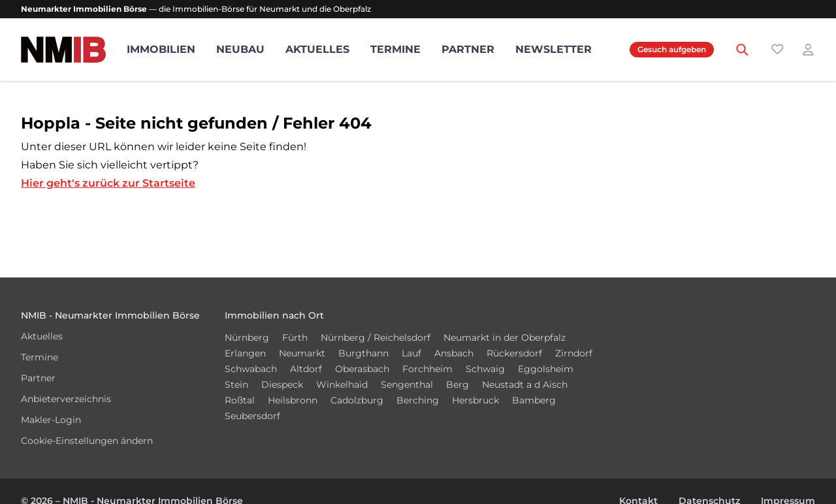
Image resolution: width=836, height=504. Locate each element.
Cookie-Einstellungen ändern (87, 441)
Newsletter (554, 49)
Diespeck (282, 385)
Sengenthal (407, 385)
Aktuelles (317, 49)
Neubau (240, 49)
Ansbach (454, 353)
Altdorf (306, 369)
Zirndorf (574, 353)
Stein (236, 385)
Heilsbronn (293, 400)
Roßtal (240, 400)
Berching (418, 400)
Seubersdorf (252, 416)
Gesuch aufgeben (672, 49)
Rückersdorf (514, 353)
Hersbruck (475, 400)
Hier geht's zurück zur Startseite (108, 183)
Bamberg (534, 400)
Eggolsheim (546, 369)
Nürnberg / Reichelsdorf (376, 338)
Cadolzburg (357, 400)
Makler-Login (51, 420)
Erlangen (245, 353)
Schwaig (485, 369)
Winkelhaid (342, 385)
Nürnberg (247, 338)
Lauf (411, 353)
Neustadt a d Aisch (525, 385)
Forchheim (427, 369)
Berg (458, 385)
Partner (468, 49)
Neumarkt (302, 353)
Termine (395, 49)
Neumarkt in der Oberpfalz (505, 338)
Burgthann (363, 353)
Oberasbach (362, 369)
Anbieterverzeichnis (66, 399)
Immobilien (161, 49)
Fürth (295, 338)
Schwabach (251, 369)
